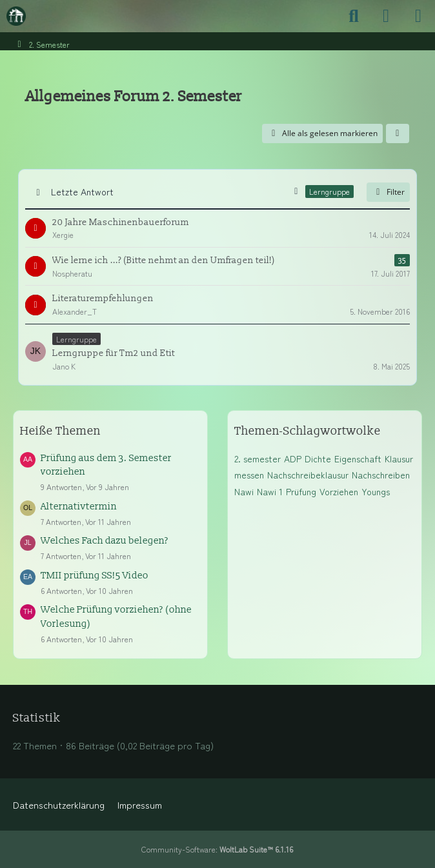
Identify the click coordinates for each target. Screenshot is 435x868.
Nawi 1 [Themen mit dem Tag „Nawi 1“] (270, 491)
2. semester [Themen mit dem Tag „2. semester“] (258, 459)
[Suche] (354, 16)
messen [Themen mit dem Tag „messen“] (249, 475)
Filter (388, 192)
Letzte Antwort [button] (82, 192)
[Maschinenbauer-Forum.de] (16, 16)
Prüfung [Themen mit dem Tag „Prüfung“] (301, 491)
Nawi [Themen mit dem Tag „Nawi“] (244, 491)
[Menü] (418, 16)
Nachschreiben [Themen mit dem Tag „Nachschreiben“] (381, 475)
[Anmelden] (386, 16)
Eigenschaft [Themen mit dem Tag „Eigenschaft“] (358, 459)
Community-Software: (217, 849)
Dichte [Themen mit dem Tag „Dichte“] (318, 459)
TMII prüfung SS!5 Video (95, 576)
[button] (398, 133)
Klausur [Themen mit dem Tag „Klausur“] (399, 459)
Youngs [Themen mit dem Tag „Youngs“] (376, 491)
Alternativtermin (79, 507)
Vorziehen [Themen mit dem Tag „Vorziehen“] (339, 491)
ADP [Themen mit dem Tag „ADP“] (293, 459)
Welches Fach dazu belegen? (105, 541)
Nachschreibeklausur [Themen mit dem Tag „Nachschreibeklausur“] (308, 475)
